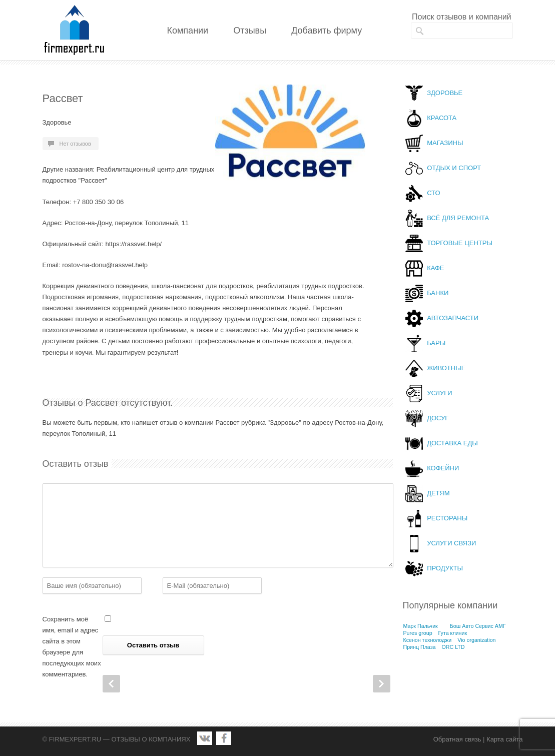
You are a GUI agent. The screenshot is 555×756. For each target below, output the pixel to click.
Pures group (418, 633)
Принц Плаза (420, 647)
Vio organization (476, 640)
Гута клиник (453, 633)
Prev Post (111, 684)
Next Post (382, 684)
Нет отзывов (75, 144)
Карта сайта (504, 739)
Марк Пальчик (421, 626)
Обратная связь (457, 739)
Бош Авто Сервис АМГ (478, 626)
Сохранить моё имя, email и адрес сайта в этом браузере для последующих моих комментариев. (72, 647)
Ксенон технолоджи (428, 640)
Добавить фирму (327, 31)
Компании (188, 31)
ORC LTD (453, 647)
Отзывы (250, 31)
